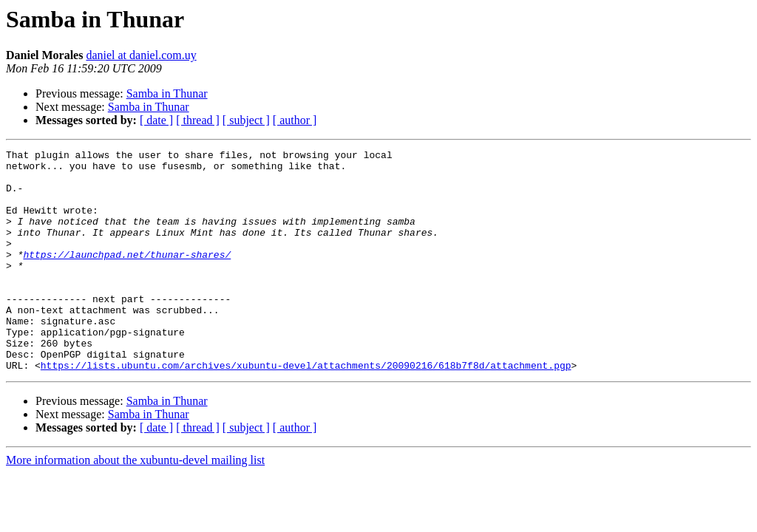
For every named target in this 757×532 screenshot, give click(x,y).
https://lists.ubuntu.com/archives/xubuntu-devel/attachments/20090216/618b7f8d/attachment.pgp (306, 409)
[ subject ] (246, 120)
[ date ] (156, 120)
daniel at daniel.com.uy (141, 55)
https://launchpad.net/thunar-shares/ (127, 276)
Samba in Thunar (167, 93)
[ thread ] (198, 120)
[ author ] (295, 120)
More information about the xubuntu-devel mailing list (135, 504)
